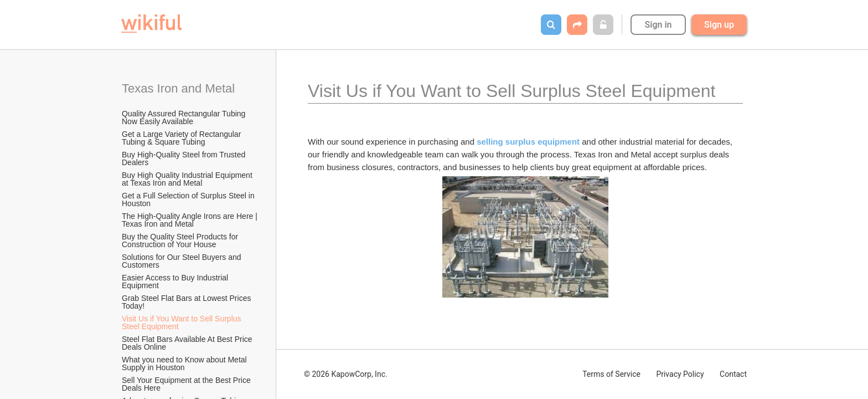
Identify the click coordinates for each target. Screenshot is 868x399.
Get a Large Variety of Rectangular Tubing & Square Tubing (182, 138)
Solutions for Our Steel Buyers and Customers (182, 261)
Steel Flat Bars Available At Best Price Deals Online (188, 343)
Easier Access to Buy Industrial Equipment (176, 282)
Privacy (680, 374)
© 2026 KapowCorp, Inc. (346, 374)
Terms (611, 374)
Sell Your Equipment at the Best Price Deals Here (187, 384)
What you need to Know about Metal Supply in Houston (185, 364)
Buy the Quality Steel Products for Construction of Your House (181, 241)
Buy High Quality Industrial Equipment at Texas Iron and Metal (188, 179)
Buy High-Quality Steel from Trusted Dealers (185, 158)
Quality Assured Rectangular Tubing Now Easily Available (185, 117)
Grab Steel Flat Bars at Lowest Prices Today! (187, 302)
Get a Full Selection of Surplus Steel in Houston (189, 199)
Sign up (719, 25)
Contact (733, 374)
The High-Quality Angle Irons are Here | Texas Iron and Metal (190, 220)
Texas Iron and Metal (178, 88)
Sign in (658, 25)
